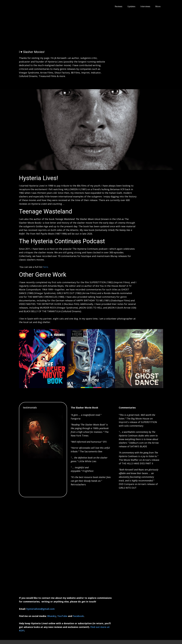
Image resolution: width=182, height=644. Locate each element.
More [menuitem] (158, 6)
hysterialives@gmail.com (41, 609)
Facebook (78, 616)
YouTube (62, 616)
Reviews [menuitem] (119, 6)
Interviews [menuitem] (145, 6)
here (46, 267)
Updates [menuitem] (131, 6)
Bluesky (52, 616)
